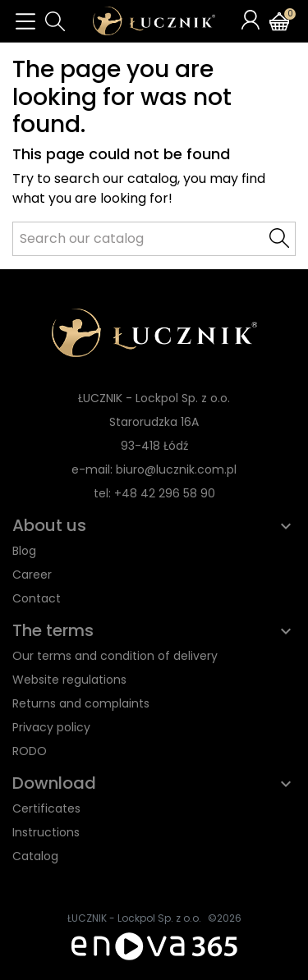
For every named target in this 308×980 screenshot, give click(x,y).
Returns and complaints (81, 703)
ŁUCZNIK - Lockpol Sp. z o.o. (134, 918)
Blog (24, 551)
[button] (55, 21)
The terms (53, 630)
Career (32, 575)
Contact (37, 598)
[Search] (154, 239)
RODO (30, 751)
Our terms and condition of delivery (115, 656)
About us (49, 525)
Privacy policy (51, 727)
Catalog (35, 856)
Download (54, 783)
